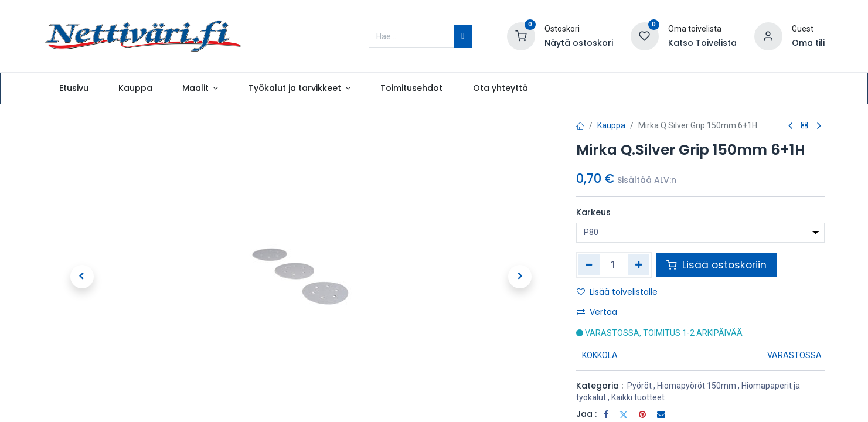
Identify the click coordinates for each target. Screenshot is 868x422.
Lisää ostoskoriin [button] (716, 265)
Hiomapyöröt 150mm (697, 386)
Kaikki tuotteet (638, 397)
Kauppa (611, 125)
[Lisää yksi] (639, 265)
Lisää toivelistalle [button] (617, 292)
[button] (82, 277)
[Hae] (463, 36)
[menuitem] (74, 89)
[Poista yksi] (589, 265)
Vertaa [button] (597, 312)
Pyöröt (639, 386)
